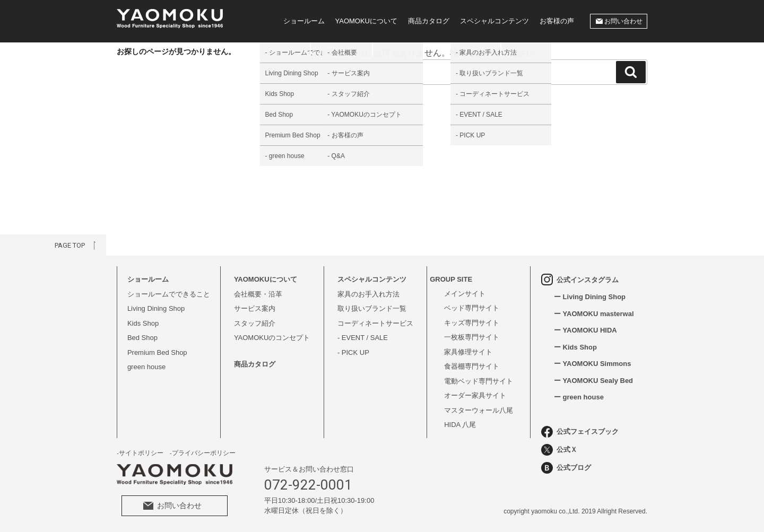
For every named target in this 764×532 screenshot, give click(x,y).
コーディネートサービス (375, 323)
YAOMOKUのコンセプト (272, 338)
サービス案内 (255, 308)
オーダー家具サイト (475, 395)
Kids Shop (143, 323)
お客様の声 (557, 21)
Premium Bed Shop (157, 352)
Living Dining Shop (156, 308)
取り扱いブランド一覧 (372, 308)
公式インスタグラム (580, 280)
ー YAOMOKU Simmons (592, 364)
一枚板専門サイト (472, 337)
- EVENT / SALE (363, 338)
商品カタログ (429, 21)
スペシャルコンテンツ (494, 21)
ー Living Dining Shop (590, 297)
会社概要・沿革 (258, 294)
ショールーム (304, 21)
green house (146, 367)
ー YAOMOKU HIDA (585, 330)
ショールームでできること (169, 294)
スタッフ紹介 (255, 323)
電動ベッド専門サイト (479, 381)
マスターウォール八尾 (479, 410)
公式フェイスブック (580, 432)
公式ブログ (566, 468)
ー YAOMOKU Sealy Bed (593, 381)
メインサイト (465, 294)
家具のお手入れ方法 (368, 294)
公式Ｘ (559, 450)
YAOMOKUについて (367, 21)
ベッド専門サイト (472, 308)
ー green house (579, 397)
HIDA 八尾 (460, 425)
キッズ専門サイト (472, 323)
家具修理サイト (468, 352)
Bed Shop (142, 338)
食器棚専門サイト (472, 366)
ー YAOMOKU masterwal (594, 314)
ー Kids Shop (575, 347)
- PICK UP (353, 352)
